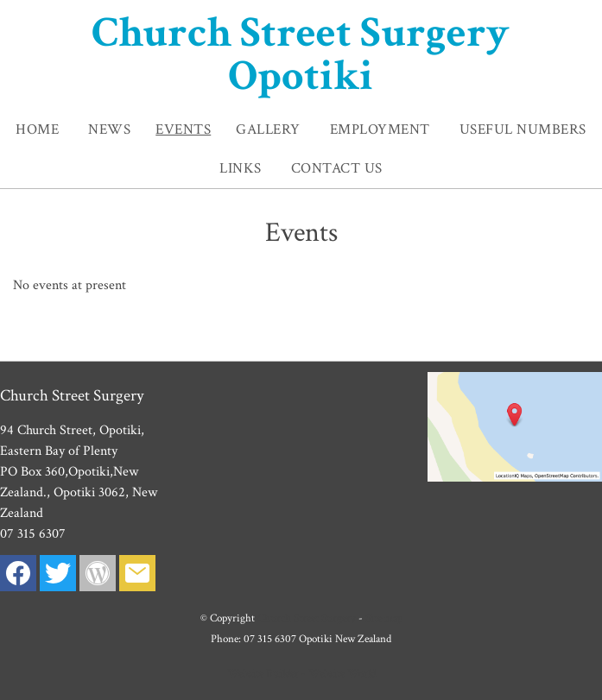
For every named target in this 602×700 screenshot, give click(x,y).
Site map (384, 618)
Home (37, 129)
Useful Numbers (523, 129)
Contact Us (337, 168)
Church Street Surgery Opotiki (301, 55)
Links (241, 168)
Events (183, 129)
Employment (380, 129)
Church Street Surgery (307, 618)
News (109, 129)
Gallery (268, 129)
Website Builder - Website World (301, 673)
